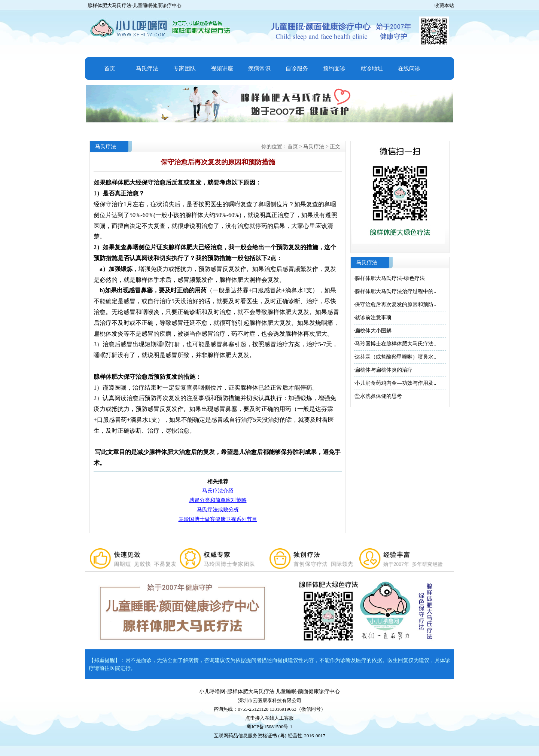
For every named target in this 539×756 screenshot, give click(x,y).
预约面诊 (334, 68)
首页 (110, 68)
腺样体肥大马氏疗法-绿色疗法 (390, 278)
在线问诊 (409, 68)
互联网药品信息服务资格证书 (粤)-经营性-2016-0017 (269, 736)
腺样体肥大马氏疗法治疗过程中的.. (395, 291)
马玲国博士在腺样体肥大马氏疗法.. (395, 344)
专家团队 (185, 68)
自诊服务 (297, 68)
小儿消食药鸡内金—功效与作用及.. (395, 383)
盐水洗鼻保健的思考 (378, 396)
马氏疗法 (147, 68)
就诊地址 (372, 68)
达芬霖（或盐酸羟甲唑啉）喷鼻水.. (395, 357)
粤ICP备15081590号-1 (269, 727)
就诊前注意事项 (373, 318)
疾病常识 (259, 68)
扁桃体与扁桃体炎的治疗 (384, 370)
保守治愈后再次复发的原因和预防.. (395, 304)
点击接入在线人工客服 (269, 718)
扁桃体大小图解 (373, 331)
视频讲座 (222, 68)
